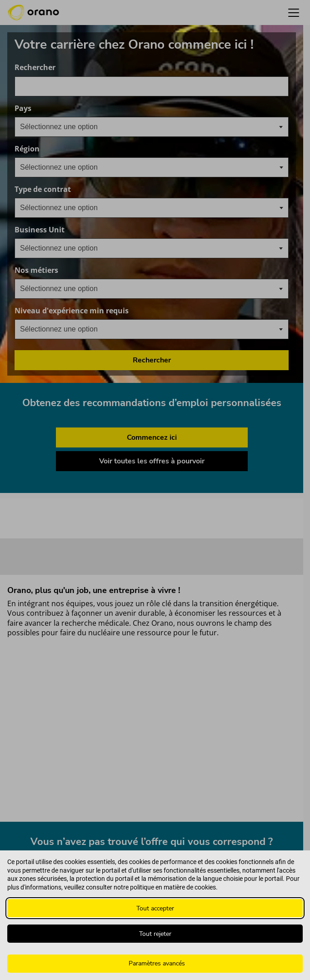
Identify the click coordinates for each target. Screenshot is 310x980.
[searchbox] (65, 167)
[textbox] (66, 127)
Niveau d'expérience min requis (115, 311)
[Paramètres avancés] (155, 964)
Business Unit (83, 230)
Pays (67, 108)
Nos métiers (80, 270)
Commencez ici (152, 437)
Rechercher (35, 68)
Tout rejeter (155, 934)
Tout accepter (155, 908)
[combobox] (152, 86)
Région (27, 149)
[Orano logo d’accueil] (33, 13)
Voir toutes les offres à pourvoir (152, 461)
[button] (294, 13)
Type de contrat (43, 189)
